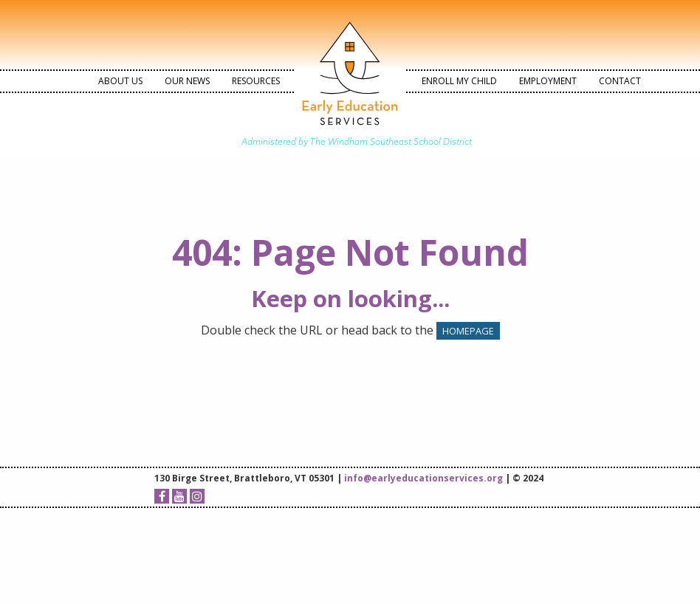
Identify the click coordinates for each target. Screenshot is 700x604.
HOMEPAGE (468, 331)
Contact (620, 81)
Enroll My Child (459, 81)
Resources (256, 81)
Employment (548, 81)
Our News (187, 81)
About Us (120, 81)
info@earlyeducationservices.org (423, 478)
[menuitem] (120, 81)
